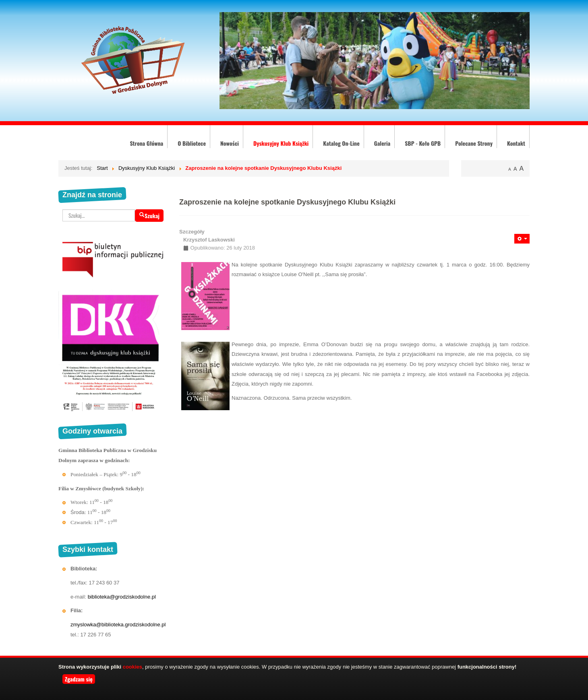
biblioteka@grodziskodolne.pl (122, 597)
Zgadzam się (79, 679)
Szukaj (149, 216)
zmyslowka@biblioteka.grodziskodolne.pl (118, 625)
